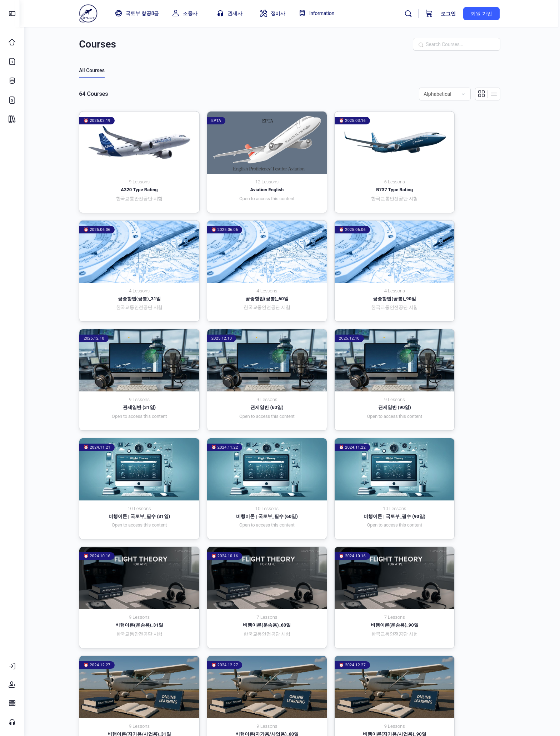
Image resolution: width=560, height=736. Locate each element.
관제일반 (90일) (131, 376)
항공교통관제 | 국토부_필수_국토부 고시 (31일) (453, 575)
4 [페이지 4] (487, 621)
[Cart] (432, 14)
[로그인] (12, 666)
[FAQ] (12, 703)
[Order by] (447, 94)
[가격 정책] (12, 100)
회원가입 (364, 665)
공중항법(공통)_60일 (132, 277)
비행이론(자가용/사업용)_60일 (131, 572)
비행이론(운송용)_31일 (131, 473)
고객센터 (270, 665)
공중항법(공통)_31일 (453, 179)
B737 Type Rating (346, 179)
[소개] (12, 61)
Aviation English (239, 179)
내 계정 (329, 665)
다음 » (498, 622)
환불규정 (401, 665)
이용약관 (171, 665)
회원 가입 (485, 14)
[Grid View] (484, 94)
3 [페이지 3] (476, 621)
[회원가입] (12, 685)
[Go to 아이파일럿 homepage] (91, 13)
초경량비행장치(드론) (346, 572)
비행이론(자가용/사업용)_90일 (239, 572)
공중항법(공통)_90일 (239, 277)
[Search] (412, 14)
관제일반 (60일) (453, 277)
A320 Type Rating (131, 179)
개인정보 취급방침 (221, 665)
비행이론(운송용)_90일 (346, 473)
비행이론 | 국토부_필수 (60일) (346, 376)
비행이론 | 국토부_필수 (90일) (453, 376)
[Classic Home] (12, 42)
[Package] (12, 119)
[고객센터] (12, 722)
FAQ (301, 665)
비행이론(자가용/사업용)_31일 (453, 473)
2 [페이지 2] (464, 621)
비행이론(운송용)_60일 (239, 473)
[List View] (496, 94)
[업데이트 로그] (12, 81)
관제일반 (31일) (346, 277)
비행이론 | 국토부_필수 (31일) (239, 376)
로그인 (452, 14)
